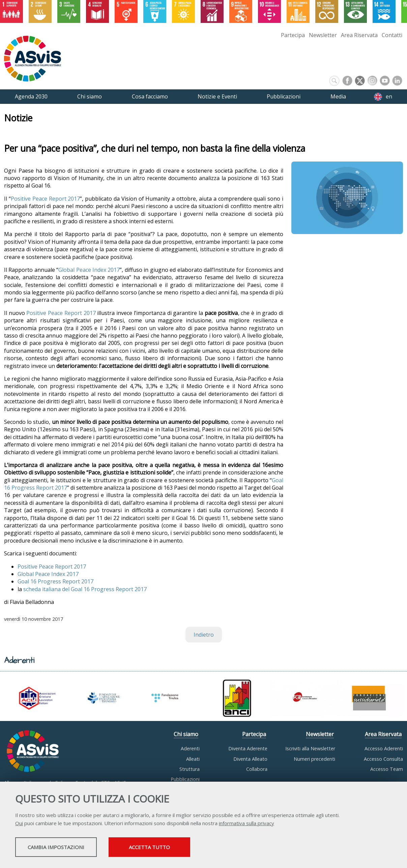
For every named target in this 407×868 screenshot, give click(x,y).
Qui (19, 824)
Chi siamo (186, 734)
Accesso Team (387, 769)
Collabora (257, 769)
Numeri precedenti (314, 759)
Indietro (204, 635)
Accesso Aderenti (384, 748)
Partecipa (293, 35)
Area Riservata (359, 35)
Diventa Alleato (250, 759)
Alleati (193, 759)
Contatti (392, 35)
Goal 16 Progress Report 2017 (55, 581)
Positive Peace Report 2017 (46, 199)
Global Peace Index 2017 (89, 270)
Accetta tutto (190, 848)
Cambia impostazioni (68, 848)
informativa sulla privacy (246, 824)
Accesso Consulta (383, 759)
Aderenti (190, 748)
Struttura (190, 769)
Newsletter (323, 35)
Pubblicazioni (185, 779)
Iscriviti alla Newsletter (310, 748)
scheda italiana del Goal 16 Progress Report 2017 (85, 589)
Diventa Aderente (248, 748)
